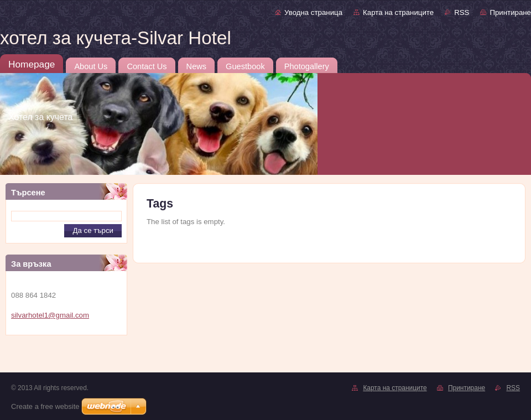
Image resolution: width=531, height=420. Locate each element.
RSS (462, 12)
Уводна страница (313, 12)
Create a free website (45, 406)
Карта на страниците (398, 12)
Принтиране (510, 12)
